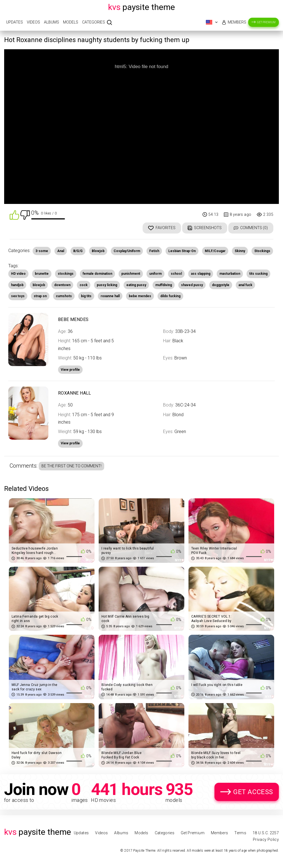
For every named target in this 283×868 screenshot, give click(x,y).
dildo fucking (170, 296)
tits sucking (258, 274)
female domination (97, 274)
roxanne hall (110, 296)
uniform (155, 274)
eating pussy (136, 285)
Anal (61, 251)
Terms (240, 833)
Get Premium (266, 22)
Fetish (154, 251)
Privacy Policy (266, 840)
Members (237, 22)
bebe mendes (140, 296)
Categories (94, 22)
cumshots (64, 296)
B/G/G (78, 251)
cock (84, 285)
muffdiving (164, 285)
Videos (33, 22)
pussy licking (107, 285)
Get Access (253, 792)
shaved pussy (192, 285)
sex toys (18, 296)
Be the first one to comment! (71, 466)
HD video (18, 274)
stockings (66, 274)
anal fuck (245, 285)
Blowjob (98, 251)
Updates (15, 22)
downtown (62, 285)
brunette (42, 274)
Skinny (240, 251)
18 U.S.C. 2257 (266, 833)
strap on (40, 296)
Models (71, 22)
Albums (52, 22)
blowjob (39, 285)
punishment (131, 274)
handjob (17, 285)
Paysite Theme (141, 7)
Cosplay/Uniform (127, 251)
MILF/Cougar (215, 251)
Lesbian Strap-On (182, 251)
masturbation (230, 274)
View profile (70, 443)
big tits (86, 296)
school (176, 274)
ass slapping (201, 274)
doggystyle (221, 285)
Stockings (262, 251)
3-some (42, 251)
